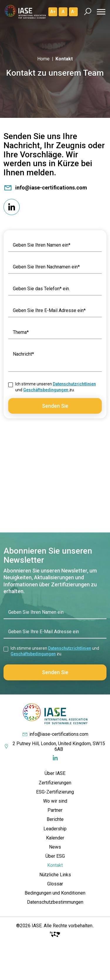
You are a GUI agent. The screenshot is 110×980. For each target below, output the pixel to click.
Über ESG (55, 856)
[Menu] (100, 12)
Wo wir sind (55, 801)
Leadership (55, 829)
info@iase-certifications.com (45, 188)
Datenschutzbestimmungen (55, 902)
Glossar (55, 884)
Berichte (55, 819)
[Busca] (88, 12)
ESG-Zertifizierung (55, 792)
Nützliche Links (55, 875)
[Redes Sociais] (12, 207)
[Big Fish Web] (55, 933)
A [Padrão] (63, 12)
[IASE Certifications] (25, 12)
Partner (55, 810)
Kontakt (55, 865)
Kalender (55, 838)
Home (43, 59)
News (55, 847)
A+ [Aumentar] (53, 12)
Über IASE (55, 773)
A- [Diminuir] (73, 12)
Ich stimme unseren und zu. (56, 387)
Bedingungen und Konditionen (55, 893)
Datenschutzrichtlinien (74, 384)
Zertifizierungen (55, 783)
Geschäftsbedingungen (46, 390)
